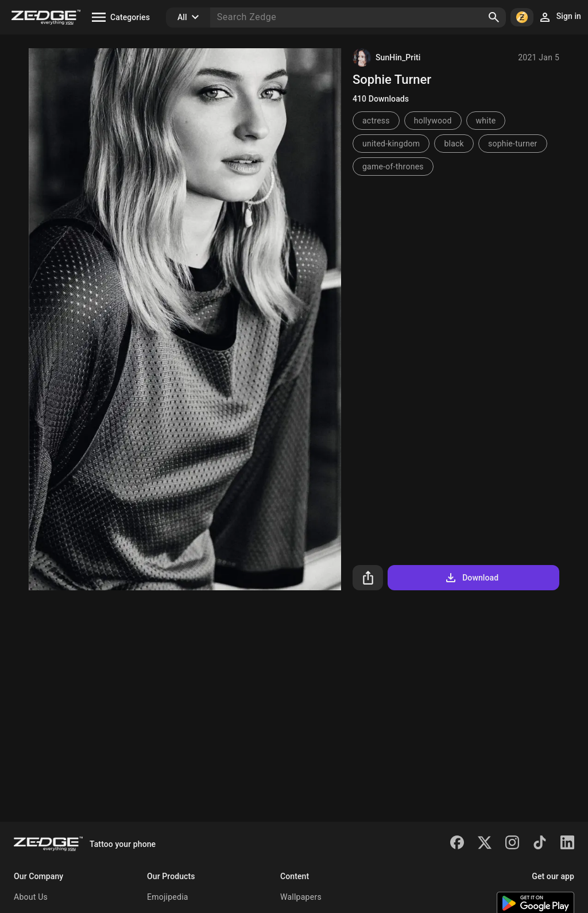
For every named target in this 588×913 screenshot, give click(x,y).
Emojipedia (168, 897)
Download (471, 578)
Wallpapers (301, 897)
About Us (31, 897)
